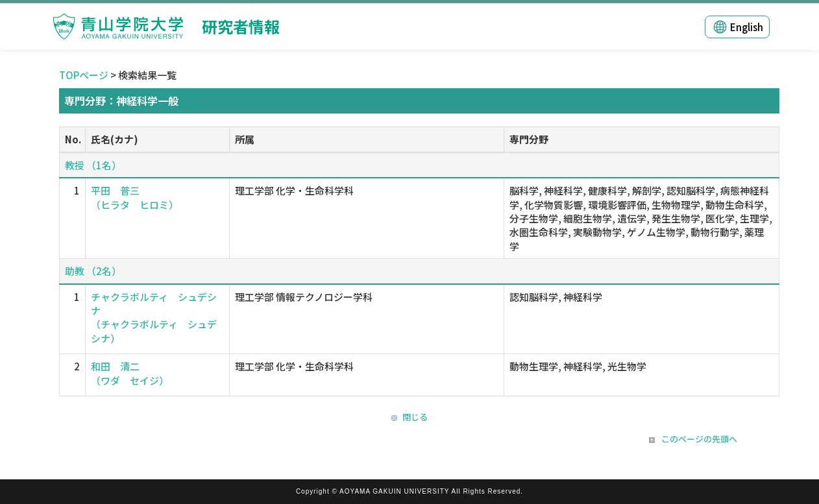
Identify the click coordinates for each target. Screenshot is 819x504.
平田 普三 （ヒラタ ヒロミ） (135, 197)
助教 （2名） (93, 271)
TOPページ (84, 75)
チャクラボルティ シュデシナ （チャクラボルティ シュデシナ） (154, 318)
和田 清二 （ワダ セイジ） (130, 373)
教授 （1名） (93, 165)
